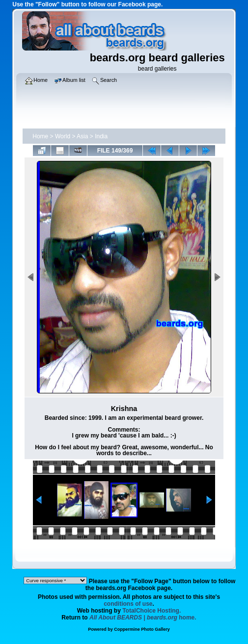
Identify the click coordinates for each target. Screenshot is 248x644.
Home (40, 136)
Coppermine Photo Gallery (142, 629)
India (101, 136)
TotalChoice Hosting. (152, 611)
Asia (82, 136)
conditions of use (128, 604)
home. (143, 618)
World (63, 136)
